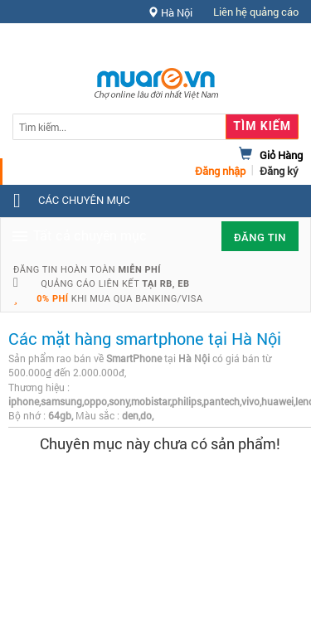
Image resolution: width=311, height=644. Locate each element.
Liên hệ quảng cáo (256, 12)
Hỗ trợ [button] (269, 45)
